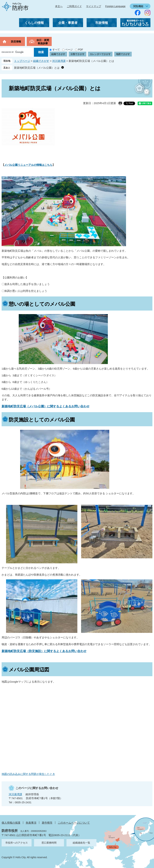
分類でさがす (78, 54)
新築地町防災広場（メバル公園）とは (37, 68)
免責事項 (31, 823)
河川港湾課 (59, 61)
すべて (56, 50)
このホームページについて (74, 823)
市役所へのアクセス (17, 843)
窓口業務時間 (49, 843)
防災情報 (16, 42)
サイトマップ (94, 6)
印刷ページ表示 (120, 103)
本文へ (59, 6)
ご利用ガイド (74, 6)
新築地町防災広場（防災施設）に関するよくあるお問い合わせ (44, 651)
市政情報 (102, 23)
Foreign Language (115, 6)
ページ (69, 50)
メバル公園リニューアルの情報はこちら (28, 165)
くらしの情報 (34, 23)
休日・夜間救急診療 (43, 42)
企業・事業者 (68, 23)
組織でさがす (58, 54)
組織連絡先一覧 (81, 843)
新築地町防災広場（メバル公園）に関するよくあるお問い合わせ (46, 406)
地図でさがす (123, 54)
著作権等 (47, 823)
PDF (81, 50)
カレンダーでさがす (100, 54)
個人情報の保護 (11, 823)
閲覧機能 (138, 6)
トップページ (22, 61)
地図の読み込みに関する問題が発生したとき (28, 774)
